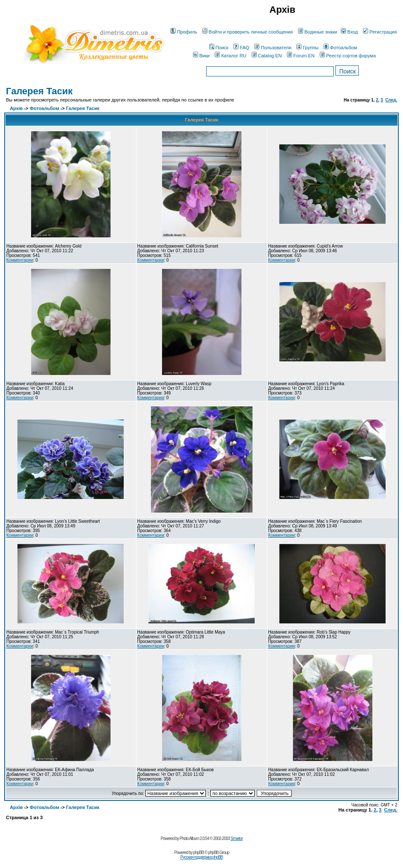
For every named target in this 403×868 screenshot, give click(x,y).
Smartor (237, 838)
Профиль (184, 32)
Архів (16, 108)
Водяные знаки (318, 32)
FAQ (241, 48)
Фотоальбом (340, 48)
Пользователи (273, 48)
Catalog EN (267, 56)
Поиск (219, 48)
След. (391, 100)
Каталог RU (230, 56)
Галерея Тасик (39, 91)
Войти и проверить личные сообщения (248, 32)
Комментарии (20, 260)
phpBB (198, 852)
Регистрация (380, 32)
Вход (349, 32)
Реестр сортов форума (348, 56)
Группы (307, 48)
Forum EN (301, 56)
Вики (201, 56)
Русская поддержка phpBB (201, 857)
